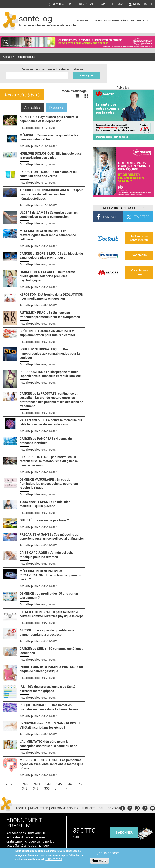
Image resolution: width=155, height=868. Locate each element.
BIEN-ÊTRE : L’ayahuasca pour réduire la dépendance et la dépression (49, 119)
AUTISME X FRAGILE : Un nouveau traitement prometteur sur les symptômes (50, 315)
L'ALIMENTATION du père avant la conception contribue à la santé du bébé (48, 744)
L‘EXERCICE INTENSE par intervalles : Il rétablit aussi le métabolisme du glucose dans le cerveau (49, 461)
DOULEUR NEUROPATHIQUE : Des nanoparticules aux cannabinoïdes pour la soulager (50, 354)
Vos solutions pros (139, 272)
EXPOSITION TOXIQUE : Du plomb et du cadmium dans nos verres (48, 174)
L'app (103, 4)
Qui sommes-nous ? (65, 808)
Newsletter (39, 808)
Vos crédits (139, 255)
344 (48, 784)
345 (59, 784)
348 (25, 788)
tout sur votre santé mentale (139, 238)
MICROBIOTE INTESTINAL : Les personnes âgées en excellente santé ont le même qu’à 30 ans (51, 764)
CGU (101, 808)
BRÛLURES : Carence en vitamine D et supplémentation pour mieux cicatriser (47, 333)
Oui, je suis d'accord (105, 853)
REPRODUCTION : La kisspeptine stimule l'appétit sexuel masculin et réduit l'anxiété (50, 374)
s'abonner (124, 832)
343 (37, 784)
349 (36, 788)
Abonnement (112, 21)
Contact (114, 808)
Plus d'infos (54, 859)
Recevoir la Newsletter (123, 208)
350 (47, 788)
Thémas (118, 4)
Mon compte (143, 4)
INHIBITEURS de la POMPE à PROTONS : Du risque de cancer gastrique (51, 669)
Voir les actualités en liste (77, 96)
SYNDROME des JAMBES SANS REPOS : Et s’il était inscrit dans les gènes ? (51, 725)
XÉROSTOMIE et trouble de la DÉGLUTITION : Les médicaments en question (51, 297)
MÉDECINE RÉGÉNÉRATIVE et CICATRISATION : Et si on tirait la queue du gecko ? (50, 575)
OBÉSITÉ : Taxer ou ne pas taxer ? (44, 520)
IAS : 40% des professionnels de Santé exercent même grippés (48, 689)
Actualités (83, 21)
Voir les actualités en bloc (86, 96)
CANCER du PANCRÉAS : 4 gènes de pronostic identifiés (46, 441)
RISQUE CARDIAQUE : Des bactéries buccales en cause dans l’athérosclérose (49, 707)
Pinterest (137, 807)
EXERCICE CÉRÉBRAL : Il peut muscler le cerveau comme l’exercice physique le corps (52, 614)
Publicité (88, 808)
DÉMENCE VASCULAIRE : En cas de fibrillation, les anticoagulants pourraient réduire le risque (49, 484)
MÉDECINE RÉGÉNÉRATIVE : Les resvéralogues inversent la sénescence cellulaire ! (48, 235)
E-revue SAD (86, 4)
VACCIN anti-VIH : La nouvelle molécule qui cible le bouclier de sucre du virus (51, 422)
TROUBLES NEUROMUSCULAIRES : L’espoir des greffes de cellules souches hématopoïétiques (51, 194)
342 (26, 784)
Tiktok (145, 807)
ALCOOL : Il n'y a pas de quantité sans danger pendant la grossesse (47, 632)
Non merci (99, 861)
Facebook (122, 807)
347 (80, 784)
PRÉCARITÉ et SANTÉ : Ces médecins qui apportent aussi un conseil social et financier (52, 537)
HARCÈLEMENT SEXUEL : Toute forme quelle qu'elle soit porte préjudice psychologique (47, 276)
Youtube (152, 807)
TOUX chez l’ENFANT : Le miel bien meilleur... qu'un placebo (45, 504)
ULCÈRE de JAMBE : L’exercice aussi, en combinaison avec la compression (49, 215)
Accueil (7, 57)
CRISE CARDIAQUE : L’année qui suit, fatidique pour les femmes (46, 555)
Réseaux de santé (131, 21)
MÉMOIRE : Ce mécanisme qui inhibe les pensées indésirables (49, 137)
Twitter (130, 807)
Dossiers (97, 21)
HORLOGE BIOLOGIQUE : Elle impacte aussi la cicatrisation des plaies (51, 156)
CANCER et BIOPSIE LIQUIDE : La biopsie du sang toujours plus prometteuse (51, 256)
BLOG (146, 21)
